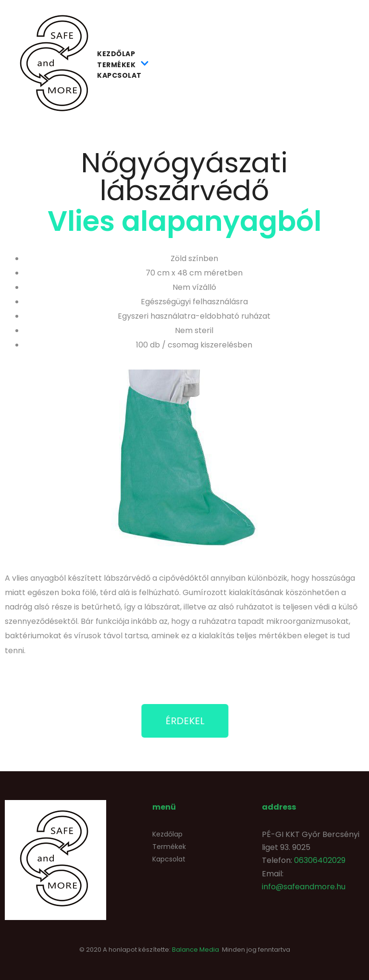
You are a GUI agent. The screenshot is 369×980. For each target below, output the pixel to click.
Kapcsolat (119, 75)
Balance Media (196, 950)
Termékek (123, 65)
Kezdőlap (116, 54)
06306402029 (320, 860)
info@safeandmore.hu (304, 887)
